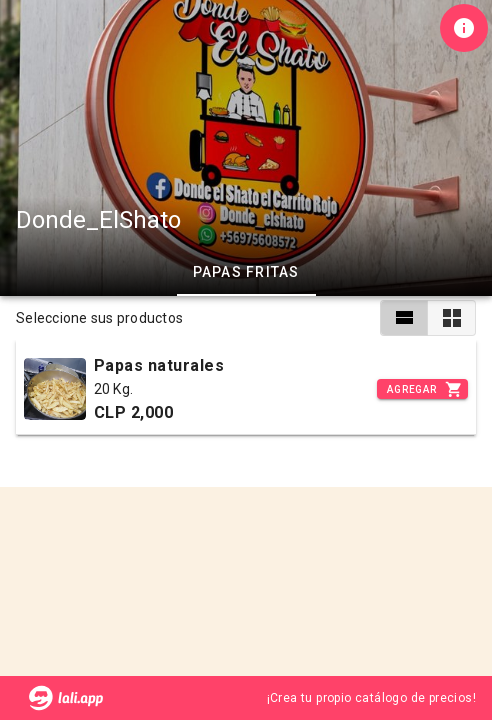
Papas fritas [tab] (246, 272)
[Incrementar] (422, 389)
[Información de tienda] (464, 28)
